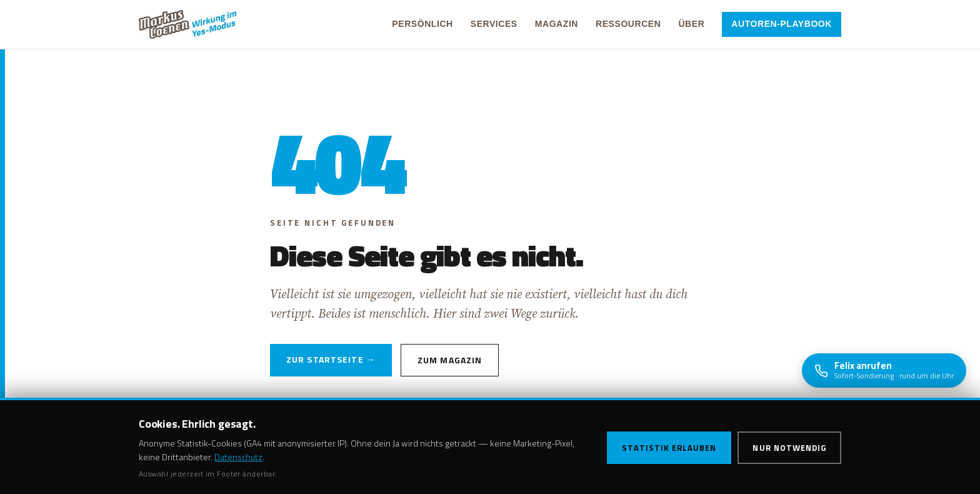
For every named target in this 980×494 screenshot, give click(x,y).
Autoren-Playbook (782, 24)
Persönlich (422, 24)
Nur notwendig (789, 448)
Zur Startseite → (331, 359)
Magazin (557, 24)
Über (691, 24)
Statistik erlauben (669, 448)
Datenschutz (238, 457)
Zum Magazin (450, 360)
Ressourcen (628, 24)
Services (494, 24)
